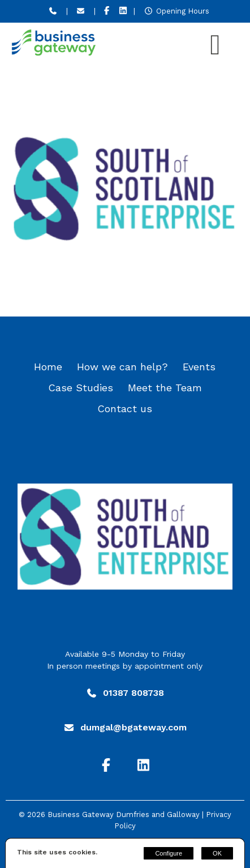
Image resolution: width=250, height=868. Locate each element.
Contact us (125, 409)
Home (48, 367)
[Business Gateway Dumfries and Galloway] (54, 53)
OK (217, 853)
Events (199, 367)
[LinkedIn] (123, 11)
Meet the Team (165, 388)
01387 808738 (133, 693)
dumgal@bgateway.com (133, 727)
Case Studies (81, 388)
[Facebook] (107, 11)
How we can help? (122, 367)
